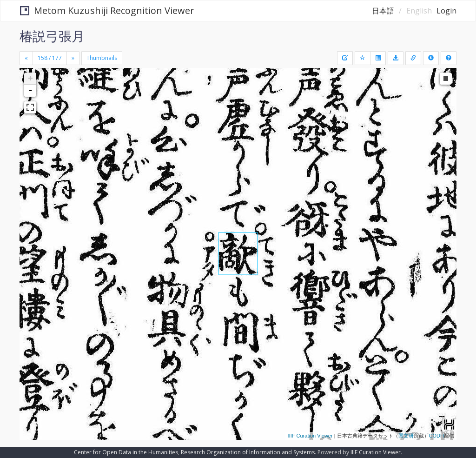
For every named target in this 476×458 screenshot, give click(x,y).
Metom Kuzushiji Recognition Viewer (107, 10)
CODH (436, 436)
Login (446, 11)
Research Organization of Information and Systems (248, 452)
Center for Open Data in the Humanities (126, 452)
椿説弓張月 (52, 36)
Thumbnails (102, 58)
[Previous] (26, 58)
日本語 (383, 11)
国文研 (406, 436)
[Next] (73, 58)
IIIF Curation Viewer (310, 436)
